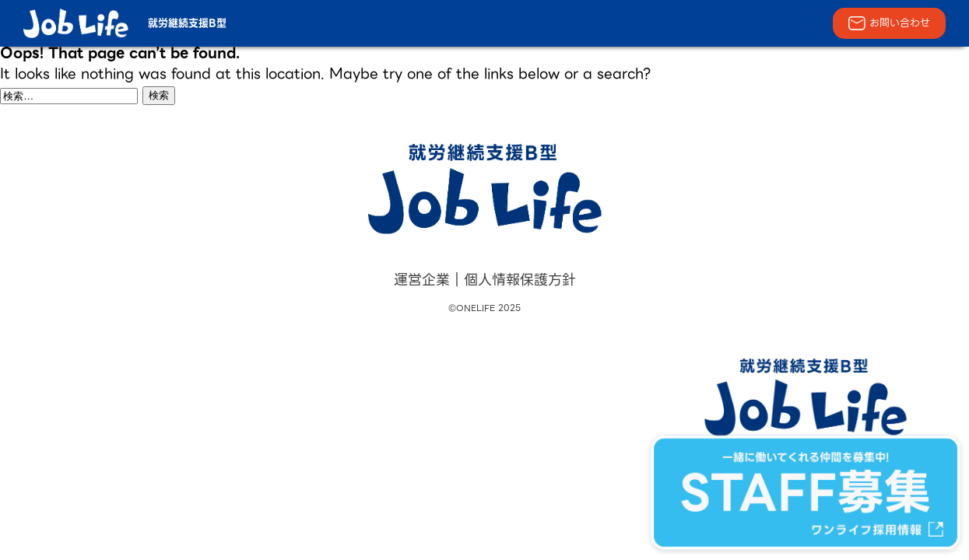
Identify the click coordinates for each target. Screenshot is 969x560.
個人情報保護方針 (520, 280)
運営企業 (422, 280)
